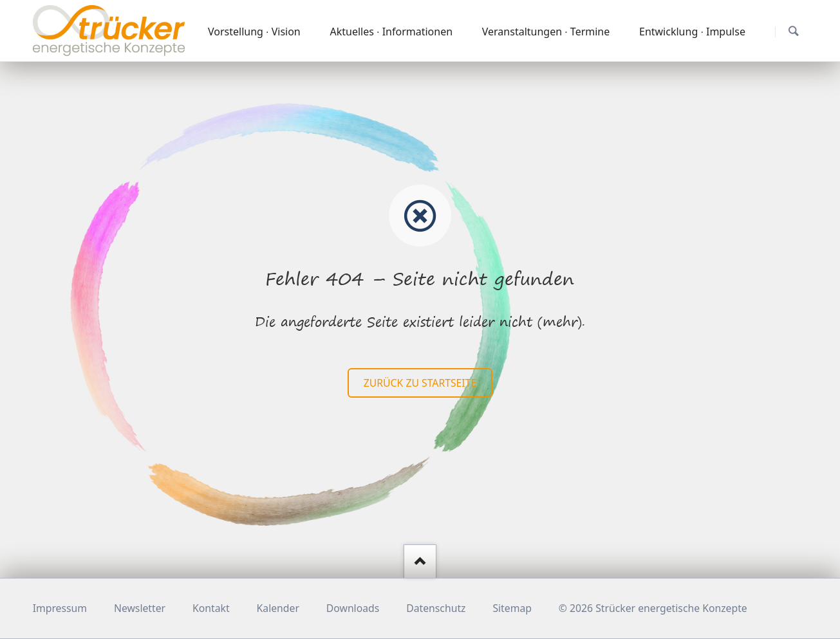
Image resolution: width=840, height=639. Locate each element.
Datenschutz (436, 608)
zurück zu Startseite (420, 383)
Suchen (793, 31)
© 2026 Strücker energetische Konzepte (653, 608)
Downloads (353, 608)
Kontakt (211, 608)
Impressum (60, 608)
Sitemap (512, 608)
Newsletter (140, 608)
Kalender (278, 608)
